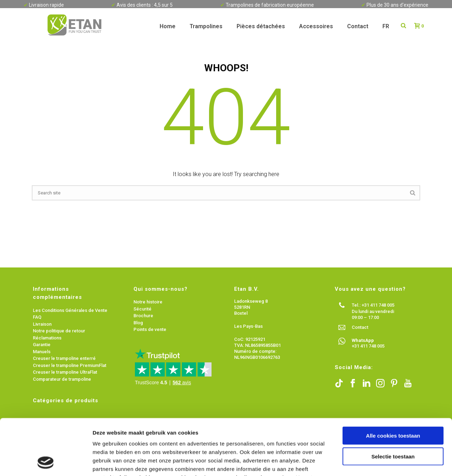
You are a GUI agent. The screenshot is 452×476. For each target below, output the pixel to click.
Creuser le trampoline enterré (64, 358)
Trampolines (206, 26)
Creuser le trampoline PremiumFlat (70, 365)
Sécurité (142, 309)
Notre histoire (148, 302)
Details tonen (382, 462)
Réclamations (47, 338)
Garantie (42, 345)
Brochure (143, 316)
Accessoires (316, 26)
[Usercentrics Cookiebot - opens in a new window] (46, 462)
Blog (138, 323)
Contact (358, 26)
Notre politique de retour (59, 331)
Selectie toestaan (393, 404)
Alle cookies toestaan (393, 383)
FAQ (37, 317)
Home (168, 26)
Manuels (42, 352)
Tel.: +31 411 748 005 (373, 305)
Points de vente (150, 329)
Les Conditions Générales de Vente (70, 310)
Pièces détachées (261, 26)
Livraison (43, 324)
